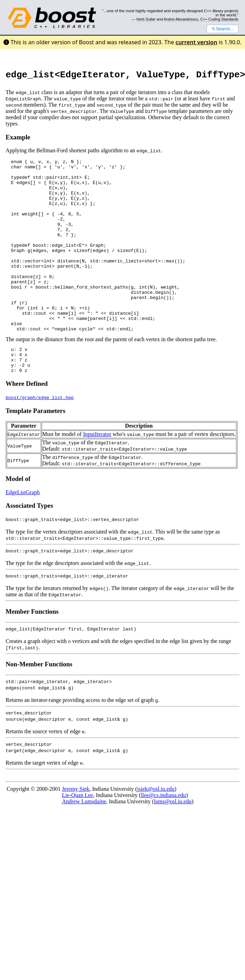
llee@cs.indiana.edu (164, 837)
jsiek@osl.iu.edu (156, 831)
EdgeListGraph (23, 534)
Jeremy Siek (76, 831)
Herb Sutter (146, 19)
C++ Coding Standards (219, 19)
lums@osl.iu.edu (173, 843)
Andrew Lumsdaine (84, 843)
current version (196, 42)
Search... (222, 29)
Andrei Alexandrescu (181, 19)
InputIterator (97, 476)
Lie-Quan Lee (77, 837)
